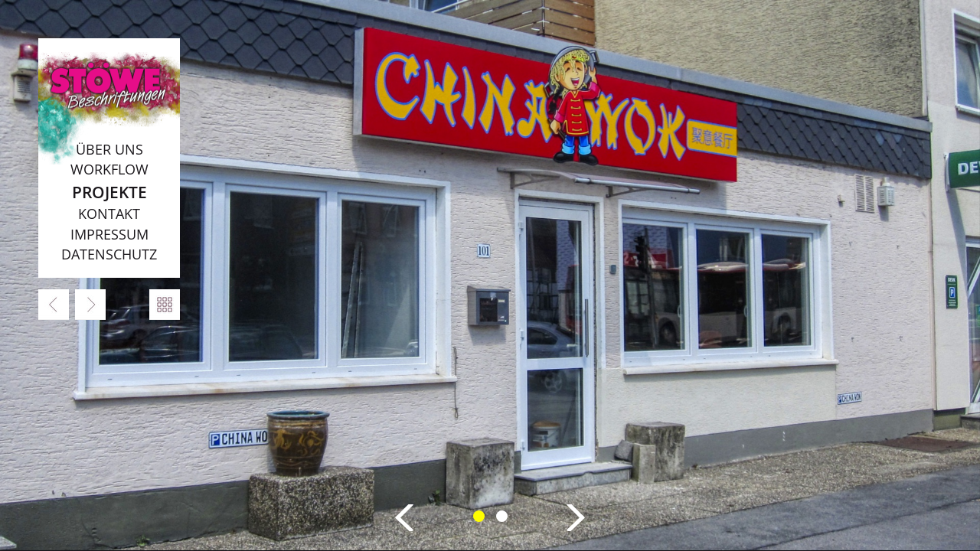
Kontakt (109, 214)
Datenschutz (109, 254)
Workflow (109, 169)
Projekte (109, 192)
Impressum (109, 234)
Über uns (109, 149)
